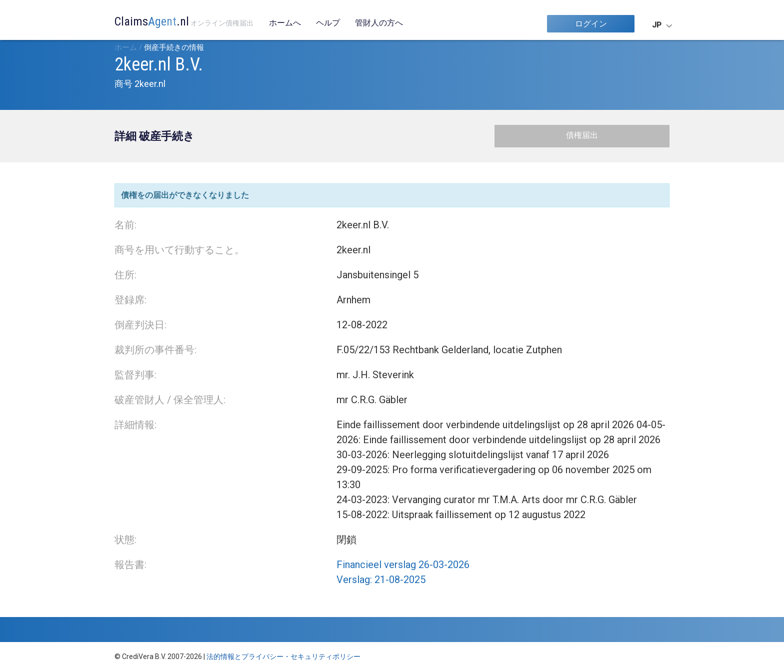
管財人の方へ (379, 23)
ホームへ (285, 23)
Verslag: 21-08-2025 (381, 580)
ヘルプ (328, 23)
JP (657, 25)
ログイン (591, 24)
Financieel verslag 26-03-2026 (403, 565)
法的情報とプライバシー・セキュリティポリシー (283, 657)
